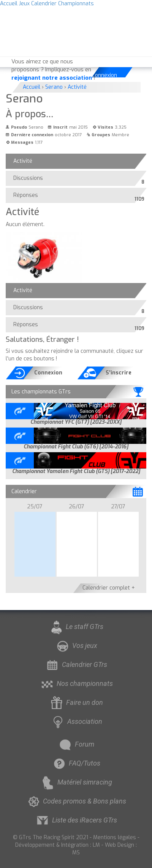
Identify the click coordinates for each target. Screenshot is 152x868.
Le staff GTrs (76, 627)
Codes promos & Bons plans (76, 801)
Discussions (30, 180)
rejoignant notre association (52, 78)
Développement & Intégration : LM (58, 845)
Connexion (105, 75)
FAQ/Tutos (76, 763)
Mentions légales (115, 837)
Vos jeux (76, 645)
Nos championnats (76, 683)
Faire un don (76, 702)
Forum (76, 744)
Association (76, 721)
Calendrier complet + (109, 588)
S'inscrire (119, 373)
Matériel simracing (76, 782)
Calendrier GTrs (76, 664)
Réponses (28, 197)
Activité (23, 161)
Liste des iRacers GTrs (76, 820)
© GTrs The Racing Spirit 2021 (51, 837)
